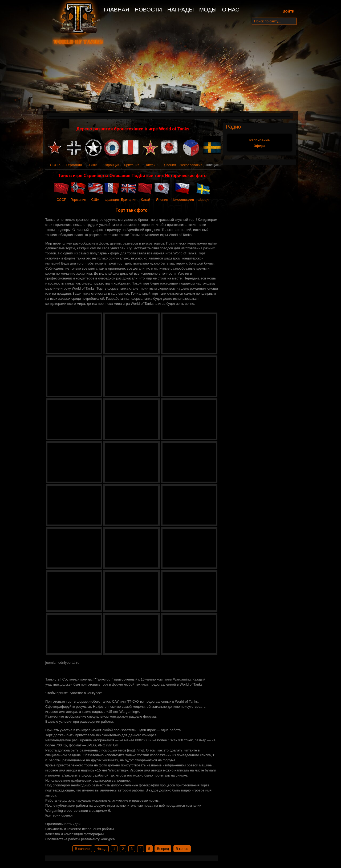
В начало (82, 849)
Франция (112, 165)
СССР (55, 165)
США (93, 165)
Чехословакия (191, 165)
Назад (101, 849)
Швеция (204, 200)
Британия (132, 165)
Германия (74, 165)
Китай (151, 165)
